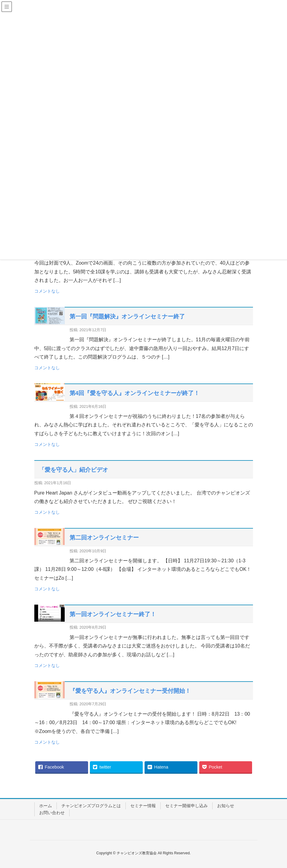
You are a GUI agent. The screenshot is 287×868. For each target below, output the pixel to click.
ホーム (46, 806)
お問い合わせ (52, 813)
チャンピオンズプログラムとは (91, 806)
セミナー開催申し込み (186, 806)
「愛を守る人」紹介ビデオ (73, 470)
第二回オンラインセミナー (104, 538)
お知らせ (226, 806)
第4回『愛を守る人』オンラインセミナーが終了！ (135, 393)
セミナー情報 (143, 806)
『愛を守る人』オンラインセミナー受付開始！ (130, 691)
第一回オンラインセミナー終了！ (113, 614)
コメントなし (47, 291)
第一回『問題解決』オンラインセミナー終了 (127, 316)
